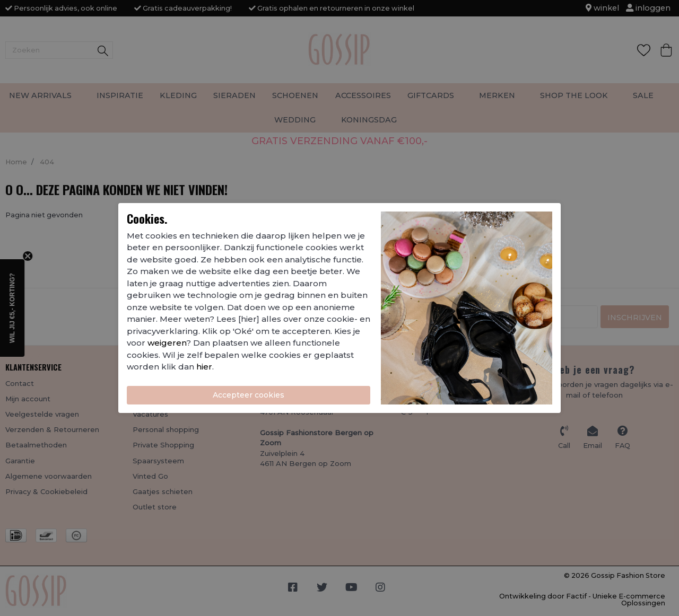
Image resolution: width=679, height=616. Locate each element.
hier (204, 367)
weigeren (167, 343)
